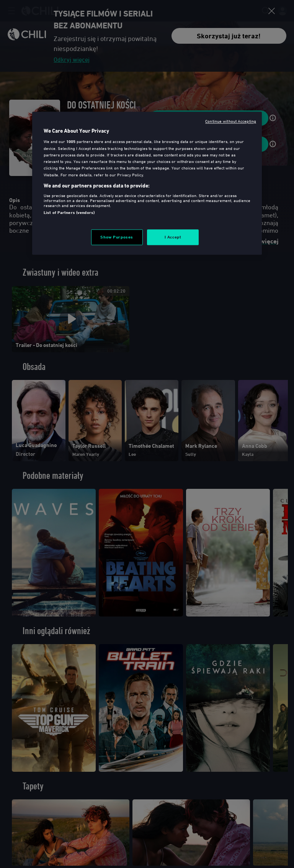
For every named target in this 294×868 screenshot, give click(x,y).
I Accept (173, 237)
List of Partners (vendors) (69, 213)
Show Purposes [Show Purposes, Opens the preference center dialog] (117, 237)
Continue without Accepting (231, 121)
